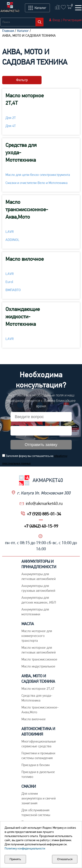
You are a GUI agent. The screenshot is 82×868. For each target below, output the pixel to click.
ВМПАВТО (13, 290)
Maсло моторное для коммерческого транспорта (37, 636)
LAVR (10, 232)
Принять (15, 859)
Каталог (23, 31)
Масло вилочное (25, 259)
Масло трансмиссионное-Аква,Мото (27, 209)
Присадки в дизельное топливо (38, 774)
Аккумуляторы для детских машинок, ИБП (39, 600)
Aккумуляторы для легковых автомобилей (38, 576)
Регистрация (72, 20)
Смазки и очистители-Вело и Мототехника (37, 183)
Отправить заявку (41, 445)
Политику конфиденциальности (25, 848)
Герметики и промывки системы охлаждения (38, 756)
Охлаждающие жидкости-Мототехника (23, 316)
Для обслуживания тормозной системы (36, 812)
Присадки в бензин (36, 765)
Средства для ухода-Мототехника (21, 152)
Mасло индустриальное (38, 666)
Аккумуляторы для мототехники (35, 612)
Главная (8, 31)
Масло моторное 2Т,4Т (25, 99)
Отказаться (65, 859)
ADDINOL (12, 240)
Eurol (9, 282)
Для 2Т (11, 118)
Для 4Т (11, 126)
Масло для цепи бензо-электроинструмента (38, 175)
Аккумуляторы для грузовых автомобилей (38, 588)
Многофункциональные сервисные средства (39, 744)
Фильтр (22, 80)
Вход (56, 20)
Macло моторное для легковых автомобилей (38, 650)
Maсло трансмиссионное (39, 659)
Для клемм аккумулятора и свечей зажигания (38, 798)
